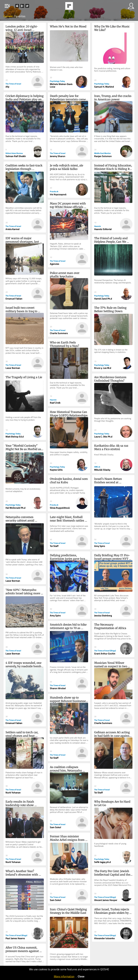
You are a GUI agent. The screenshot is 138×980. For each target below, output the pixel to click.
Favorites (20, 16)
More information (64, 976)
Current (8, 16)
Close (81, 976)
